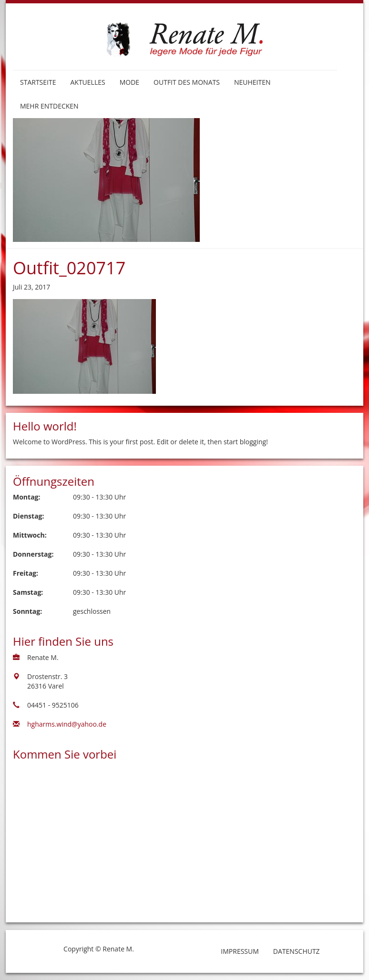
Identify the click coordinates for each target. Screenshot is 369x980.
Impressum (240, 951)
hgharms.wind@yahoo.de (67, 724)
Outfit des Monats (187, 82)
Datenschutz (297, 951)
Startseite (38, 82)
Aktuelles (87, 82)
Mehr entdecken (49, 106)
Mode (129, 82)
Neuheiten (252, 82)
